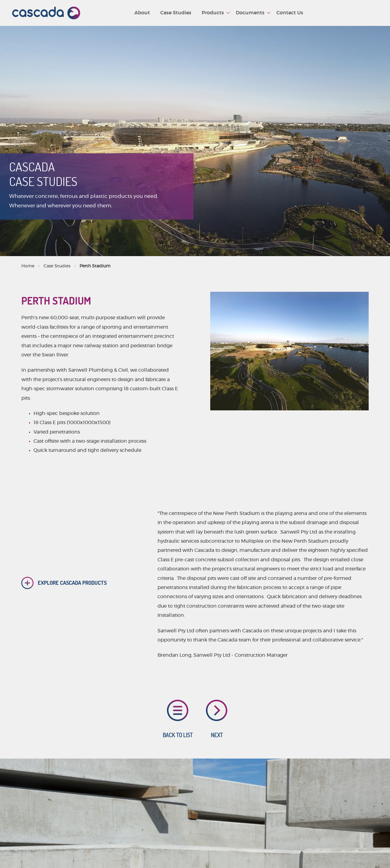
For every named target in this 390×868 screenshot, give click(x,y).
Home (28, 266)
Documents (250, 13)
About (142, 13)
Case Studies (176, 13)
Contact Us (290, 13)
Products (213, 13)
